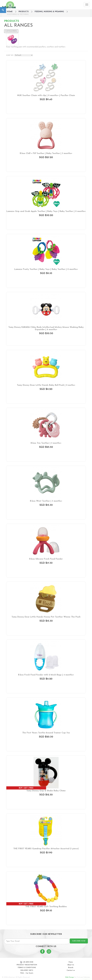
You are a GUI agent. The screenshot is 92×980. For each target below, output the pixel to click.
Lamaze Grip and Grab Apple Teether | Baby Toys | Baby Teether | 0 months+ (46, 211)
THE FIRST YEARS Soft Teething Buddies (46, 907)
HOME (10, 12)
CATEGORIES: (11, 31)
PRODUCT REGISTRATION (27, 965)
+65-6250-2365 (27, 962)
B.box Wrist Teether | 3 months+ (46, 501)
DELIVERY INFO (27, 970)
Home (71, 962)
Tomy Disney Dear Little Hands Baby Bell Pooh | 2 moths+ (46, 385)
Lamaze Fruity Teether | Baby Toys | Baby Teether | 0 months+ (46, 269)
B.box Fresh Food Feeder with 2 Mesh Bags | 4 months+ (46, 675)
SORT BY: (10, 55)
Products (24, 12)
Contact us (71, 970)
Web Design (70, 977)
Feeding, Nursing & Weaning (49, 12)
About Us (71, 965)
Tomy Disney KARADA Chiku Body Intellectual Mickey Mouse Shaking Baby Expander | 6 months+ (46, 328)
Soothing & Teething (18, 14)
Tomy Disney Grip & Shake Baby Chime (46, 791)
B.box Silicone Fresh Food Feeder (46, 559)
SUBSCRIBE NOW (79, 941)
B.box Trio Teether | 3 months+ (46, 443)
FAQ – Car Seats (27, 973)
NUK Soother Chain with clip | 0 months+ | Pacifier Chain (46, 96)
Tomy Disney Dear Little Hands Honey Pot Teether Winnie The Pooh (46, 617)
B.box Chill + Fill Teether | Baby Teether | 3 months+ (46, 153)
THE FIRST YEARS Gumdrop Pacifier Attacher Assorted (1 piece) (46, 849)
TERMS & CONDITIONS (27, 968)
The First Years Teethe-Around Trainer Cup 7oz (46, 733)
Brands (71, 968)
